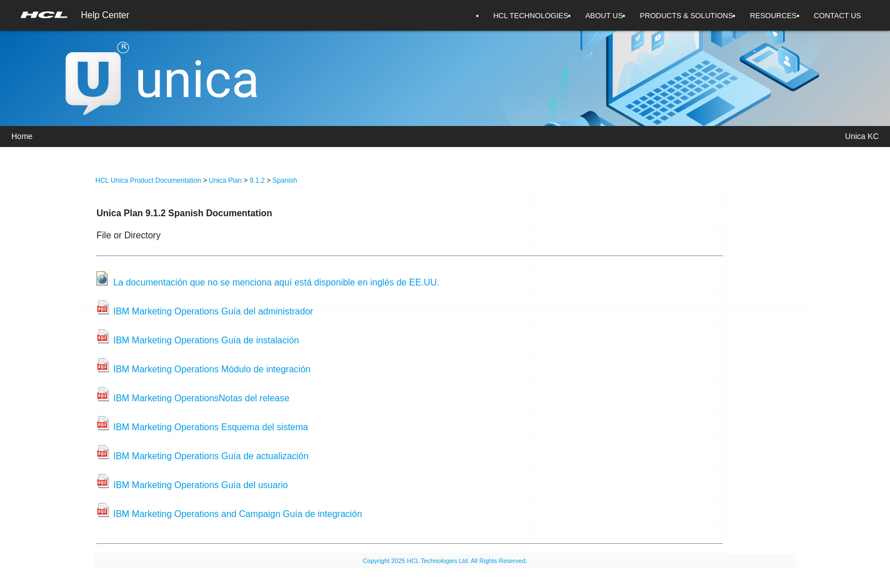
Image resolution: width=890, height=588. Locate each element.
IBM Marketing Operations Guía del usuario (200, 485)
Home (22, 136)
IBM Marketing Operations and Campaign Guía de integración (237, 514)
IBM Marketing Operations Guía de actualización (211, 456)
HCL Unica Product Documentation (148, 180)
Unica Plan (225, 180)
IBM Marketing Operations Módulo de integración (212, 369)
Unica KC (862, 136)
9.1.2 (257, 180)
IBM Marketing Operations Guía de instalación (206, 340)
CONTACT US (837, 16)
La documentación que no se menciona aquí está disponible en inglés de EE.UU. (276, 282)
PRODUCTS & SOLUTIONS (686, 16)
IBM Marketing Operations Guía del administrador (213, 311)
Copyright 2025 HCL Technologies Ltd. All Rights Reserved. (445, 561)
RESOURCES (773, 16)
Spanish (285, 180)
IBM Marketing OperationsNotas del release (201, 398)
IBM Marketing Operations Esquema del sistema (210, 427)
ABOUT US (604, 16)
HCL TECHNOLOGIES (531, 16)
